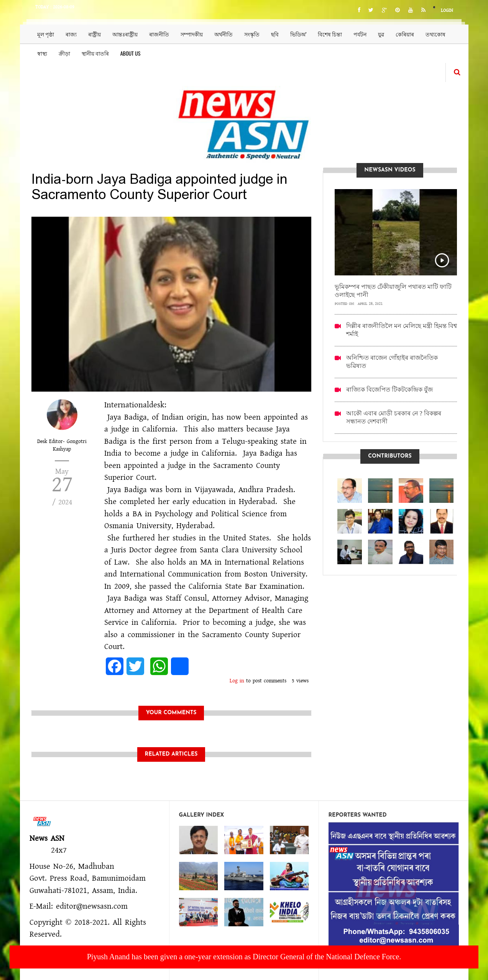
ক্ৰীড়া (64, 53)
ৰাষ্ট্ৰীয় (94, 34)
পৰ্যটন (360, 34)
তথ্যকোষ (435, 34)
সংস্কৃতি (252, 34)
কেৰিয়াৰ (405, 34)
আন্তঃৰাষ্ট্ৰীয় (125, 34)
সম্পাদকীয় (192, 34)
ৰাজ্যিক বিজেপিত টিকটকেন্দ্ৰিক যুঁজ (389, 390)
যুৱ (381, 34)
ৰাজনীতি (159, 34)
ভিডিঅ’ (298, 34)
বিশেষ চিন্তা (330, 34)
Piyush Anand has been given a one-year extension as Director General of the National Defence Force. (244, 957)
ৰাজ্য (71, 34)
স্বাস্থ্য (42, 53)
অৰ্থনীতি (223, 34)
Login (447, 11)
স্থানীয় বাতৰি (95, 53)
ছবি (275, 34)
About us (131, 53)
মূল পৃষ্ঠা (46, 34)
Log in (237, 681)
